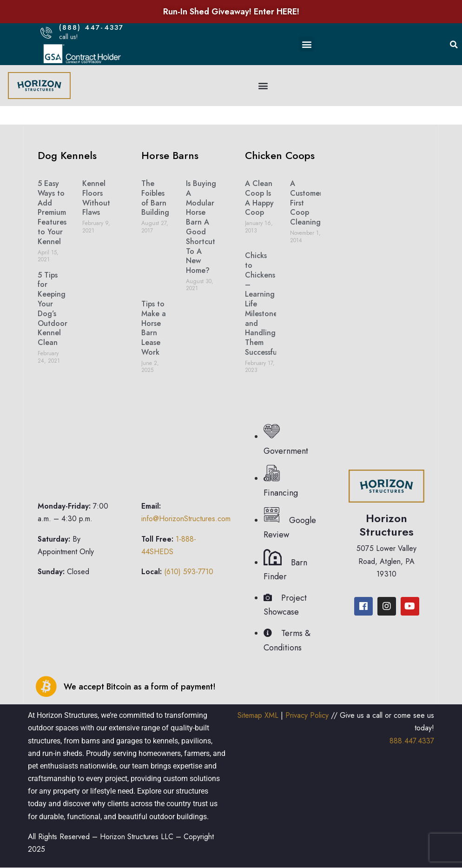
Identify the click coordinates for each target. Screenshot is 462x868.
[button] (307, 44)
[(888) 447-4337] (46, 33)
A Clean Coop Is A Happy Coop (259, 198)
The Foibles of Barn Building (155, 198)
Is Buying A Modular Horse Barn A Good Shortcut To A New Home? (201, 227)
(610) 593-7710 (189, 572)
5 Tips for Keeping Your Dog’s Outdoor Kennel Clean (53, 309)
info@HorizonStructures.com (186, 519)
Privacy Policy (307, 715)
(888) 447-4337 (92, 27)
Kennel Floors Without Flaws (96, 198)
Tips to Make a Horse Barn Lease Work (154, 328)
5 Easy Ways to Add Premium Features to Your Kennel (52, 212)
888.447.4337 (412, 741)
